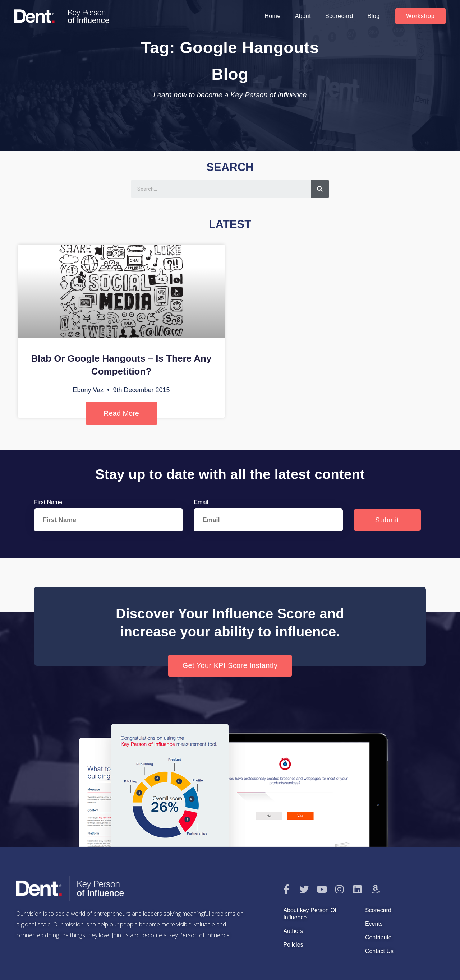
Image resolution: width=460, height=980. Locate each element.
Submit (387, 520)
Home (273, 16)
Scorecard (339, 16)
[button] (420, 16)
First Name (48, 502)
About (303, 16)
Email (201, 502)
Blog (374, 16)
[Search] (320, 189)
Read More (121, 413)
